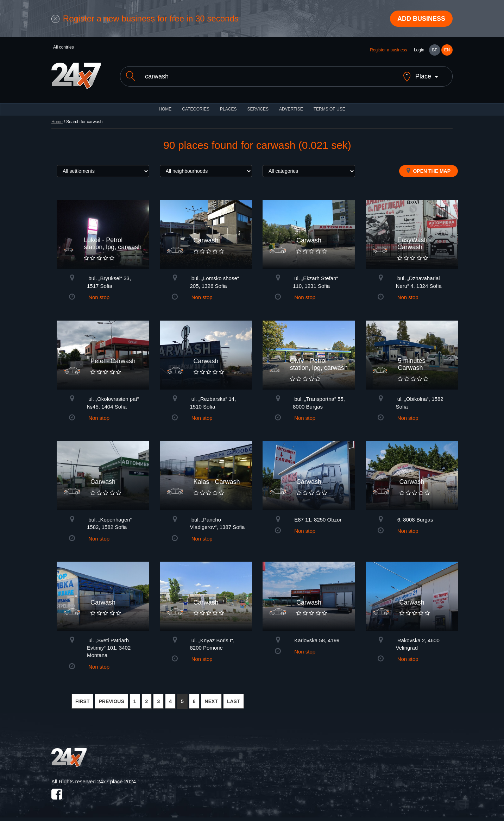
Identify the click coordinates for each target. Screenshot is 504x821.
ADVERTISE (291, 109)
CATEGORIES (196, 109)
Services (258, 109)
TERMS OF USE (329, 109)
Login (419, 50)
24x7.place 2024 (116, 781)
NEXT (211, 701)
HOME (165, 109)
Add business (421, 19)
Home (57, 122)
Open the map (429, 171)
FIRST (82, 701)
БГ (434, 50)
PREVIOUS (111, 701)
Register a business (388, 50)
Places (228, 109)
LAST (234, 701)
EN (447, 50)
